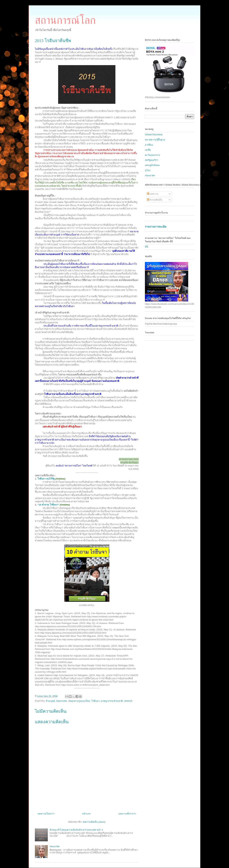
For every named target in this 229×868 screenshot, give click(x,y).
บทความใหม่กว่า (46, 814)
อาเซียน (149, 145)
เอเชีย (148, 150)
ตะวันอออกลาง (152, 155)
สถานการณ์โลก (65, 20)
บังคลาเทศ (61, 701)
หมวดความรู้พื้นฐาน (155, 140)
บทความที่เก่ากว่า (127, 814)
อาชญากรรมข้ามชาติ (112, 701)
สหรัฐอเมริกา (152, 160)
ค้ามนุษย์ (50, 701)
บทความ (153, 194)
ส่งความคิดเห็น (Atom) (94, 822)
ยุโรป (148, 170)
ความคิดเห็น (155, 200)
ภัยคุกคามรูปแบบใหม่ (79, 701)
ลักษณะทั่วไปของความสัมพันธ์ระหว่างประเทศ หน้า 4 (76, 830)
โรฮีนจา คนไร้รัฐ (51, 479)
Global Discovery (154, 134)
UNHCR (128, 701)
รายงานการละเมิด (156, 227)
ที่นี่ (147, 247)
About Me (55, 846)
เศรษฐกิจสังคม (152, 165)
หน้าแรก (86, 814)
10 (48, 505)
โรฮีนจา (95, 701)
